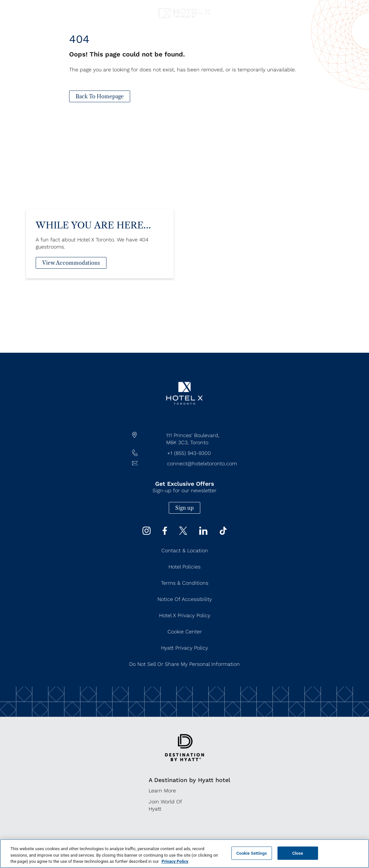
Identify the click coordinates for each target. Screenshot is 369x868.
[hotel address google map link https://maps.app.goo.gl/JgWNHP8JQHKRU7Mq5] (185, 439)
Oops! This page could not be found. (127, 54)
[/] (184, 417)
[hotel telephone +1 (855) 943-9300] (185, 453)
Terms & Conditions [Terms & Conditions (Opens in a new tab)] (185, 583)
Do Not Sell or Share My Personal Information (184, 664)
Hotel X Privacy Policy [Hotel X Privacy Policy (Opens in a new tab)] (185, 615)
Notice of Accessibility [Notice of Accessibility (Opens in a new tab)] (185, 599)
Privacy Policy (175, 861)
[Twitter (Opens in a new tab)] (183, 533)
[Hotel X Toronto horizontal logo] (184, 18)
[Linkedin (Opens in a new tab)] (203, 533)
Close (298, 853)
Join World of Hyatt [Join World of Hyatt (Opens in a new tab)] (165, 805)
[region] (184, 854)
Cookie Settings (252, 853)
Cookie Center (185, 632)
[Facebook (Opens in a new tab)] (165, 533)
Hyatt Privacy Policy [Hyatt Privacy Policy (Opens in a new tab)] (184, 648)
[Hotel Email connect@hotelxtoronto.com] (185, 464)
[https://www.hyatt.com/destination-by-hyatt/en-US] (184, 766)
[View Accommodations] (71, 274)
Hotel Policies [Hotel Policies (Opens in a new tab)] (184, 567)
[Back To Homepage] (100, 96)
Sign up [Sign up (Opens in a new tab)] (184, 508)
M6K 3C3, (178, 442)
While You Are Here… (93, 236)
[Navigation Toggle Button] (12, 9)
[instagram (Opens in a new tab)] (147, 533)
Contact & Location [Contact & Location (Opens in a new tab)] (185, 550)
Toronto (199, 442)
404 (79, 39)
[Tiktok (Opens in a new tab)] (223, 533)
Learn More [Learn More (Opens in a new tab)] (162, 791)
